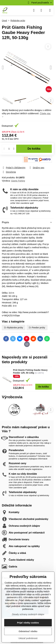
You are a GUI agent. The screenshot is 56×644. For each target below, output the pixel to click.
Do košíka (34, 149)
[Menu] (50, 10)
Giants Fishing (18, 181)
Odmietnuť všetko (28, 631)
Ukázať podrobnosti (28, 638)
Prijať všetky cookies (28, 623)
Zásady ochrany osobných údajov (28, 614)
